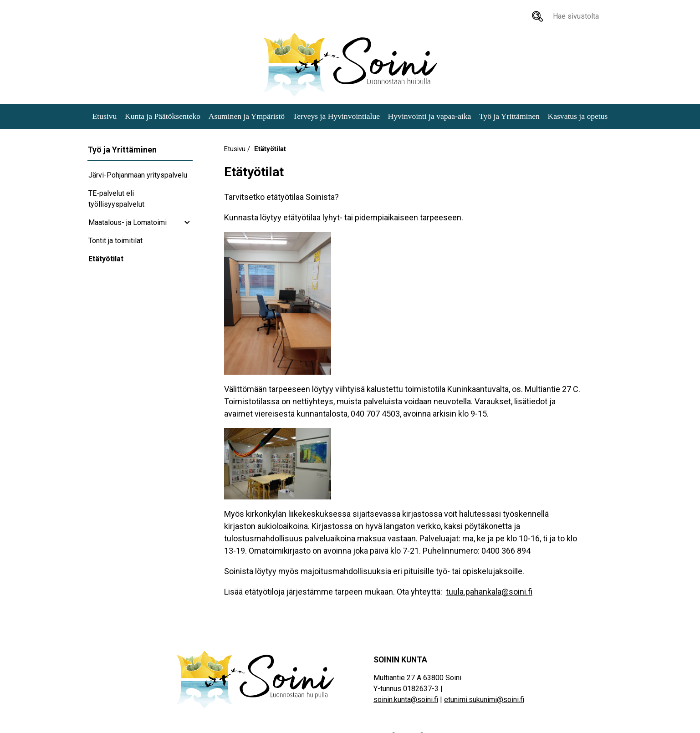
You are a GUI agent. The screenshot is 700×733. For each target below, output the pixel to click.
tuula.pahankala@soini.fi (489, 592)
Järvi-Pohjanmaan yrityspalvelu (138, 175)
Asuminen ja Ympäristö (247, 116)
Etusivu (105, 116)
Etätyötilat (106, 259)
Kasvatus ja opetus (577, 116)
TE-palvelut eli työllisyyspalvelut (116, 199)
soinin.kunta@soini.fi (406, 700)
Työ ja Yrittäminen (509, 116)
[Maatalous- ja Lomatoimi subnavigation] (187, 223)
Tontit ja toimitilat (115, 241)
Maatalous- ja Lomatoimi (128, 222)
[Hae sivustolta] (537, 16)
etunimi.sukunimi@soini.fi (484, 700)
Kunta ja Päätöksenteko (163, 116)
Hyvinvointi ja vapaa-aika (430, 116)
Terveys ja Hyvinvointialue (336, 116)
